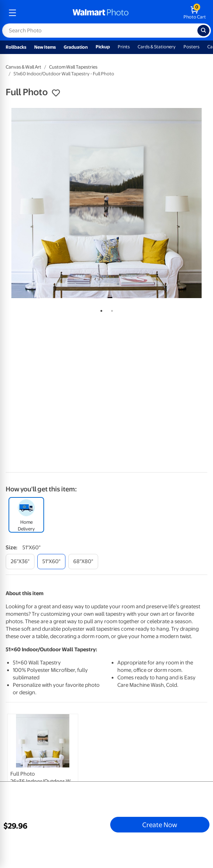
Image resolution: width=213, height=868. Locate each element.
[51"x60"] (51, 562)
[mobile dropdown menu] (12, 13)
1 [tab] (100, 309)
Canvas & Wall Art (23, 67)
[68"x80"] (83, 562)
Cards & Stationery (157, 47)
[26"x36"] (20, 562)
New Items (45, 47)
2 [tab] (111, 309)
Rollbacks (16, 47)
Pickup (103, 47)
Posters (191, 47)
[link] (43, 765)
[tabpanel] (106, 203)
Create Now (160, 825)
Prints (124, 47)
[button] (56, 93)
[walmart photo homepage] (101, 13)
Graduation (76, 47)
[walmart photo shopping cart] (195, 13)
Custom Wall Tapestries (73, 67)
